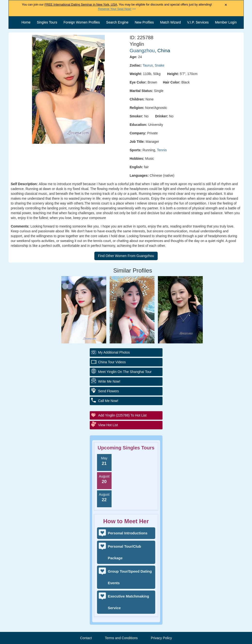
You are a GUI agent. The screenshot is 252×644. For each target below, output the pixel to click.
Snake (160, 65)
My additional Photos (114, 352)
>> (117, 9)
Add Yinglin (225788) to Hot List (122, 415)
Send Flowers (109, 391)
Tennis (162, 150)
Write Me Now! (109, 381)
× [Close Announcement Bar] (226, 5)
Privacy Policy (161, 638)
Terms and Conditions (121, 638)
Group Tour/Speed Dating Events (130, 577)
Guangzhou (142, 51)
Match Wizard (171, 22)
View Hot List (108, 425)
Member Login (226, 22)
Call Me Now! (108, 401)
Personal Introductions (128, 533)
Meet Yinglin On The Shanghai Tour (125, 372)
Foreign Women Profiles (82, 22)
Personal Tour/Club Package (125, 552)
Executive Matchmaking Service (129, 602)
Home (26, 22)
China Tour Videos (112, 362)
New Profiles (144, 22)
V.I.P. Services (198, 22)
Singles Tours (47, 22)
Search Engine (117, 22)
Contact (86, 638)
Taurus (148, 65)
